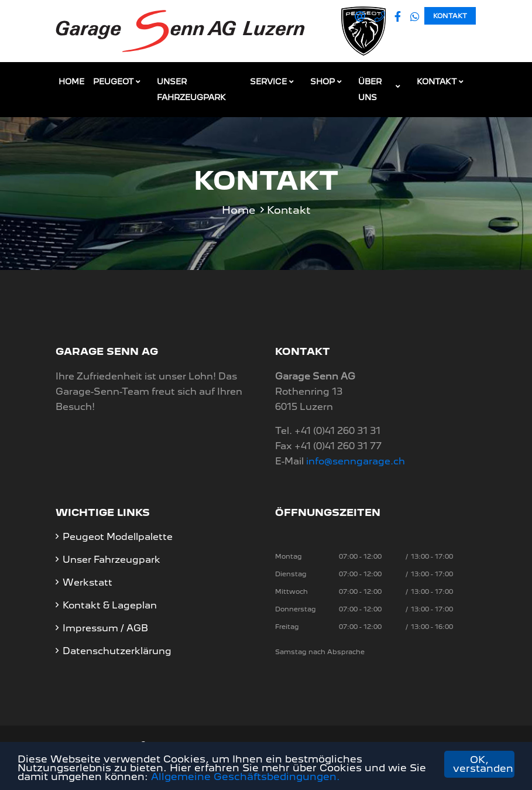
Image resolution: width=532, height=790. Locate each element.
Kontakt (450, 16)
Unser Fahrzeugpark (191, 89)
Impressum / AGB (105, 628)
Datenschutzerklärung (117, 651)
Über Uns (370, 89)
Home (71, 81)
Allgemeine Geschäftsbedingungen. (246, 777)
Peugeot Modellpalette (118, 537)
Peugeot (113, 81)
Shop (322, 81)
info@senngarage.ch (356, 461)
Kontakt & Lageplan (110, 605)
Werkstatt (87, 582)
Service (268, 81)
